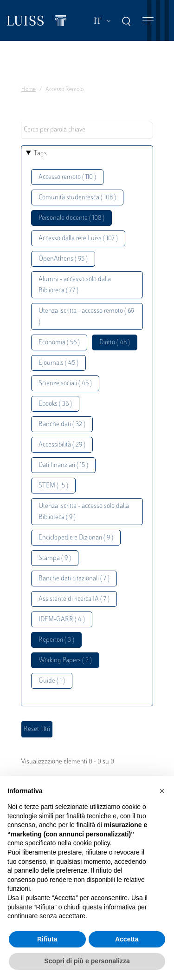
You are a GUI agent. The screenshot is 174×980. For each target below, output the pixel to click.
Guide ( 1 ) (52, 681)
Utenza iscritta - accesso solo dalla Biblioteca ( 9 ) (84, 512)
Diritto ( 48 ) (115, 343)
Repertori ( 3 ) (56, 640)
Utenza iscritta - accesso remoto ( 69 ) (86, 317)
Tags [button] (40, 154)
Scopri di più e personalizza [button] (87, 961)
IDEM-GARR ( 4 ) (62, 620)
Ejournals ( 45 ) (58, 363)
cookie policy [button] (92, 843)
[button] (162, 791)
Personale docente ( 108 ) (71, 218)
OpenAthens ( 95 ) (63, 259)
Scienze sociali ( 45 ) (65, 384)
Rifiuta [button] (47, 939)
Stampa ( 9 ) (55, 558)
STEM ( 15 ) (53, 486)
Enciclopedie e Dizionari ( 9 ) (76, 538)
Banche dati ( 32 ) (62, 424)
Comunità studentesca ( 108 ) (77, 198)
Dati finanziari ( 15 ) (63, 465)
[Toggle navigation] (148, 21)
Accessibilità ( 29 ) (62, 445)
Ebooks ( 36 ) (55, 404)
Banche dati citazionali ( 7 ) (74, 579)
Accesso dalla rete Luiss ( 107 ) (78, 239)
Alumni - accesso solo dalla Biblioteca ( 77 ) (75, 285)
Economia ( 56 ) (59, 343)
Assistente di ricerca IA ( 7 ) (74, 599)
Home (29, 90)
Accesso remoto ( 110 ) (67, 177)
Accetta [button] (127, 939)
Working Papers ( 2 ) (65, 661)
